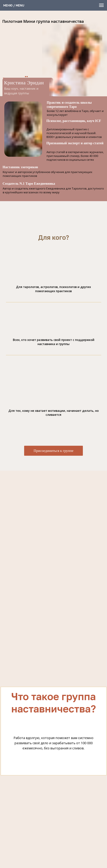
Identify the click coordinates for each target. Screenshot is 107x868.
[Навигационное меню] (101, 5)
